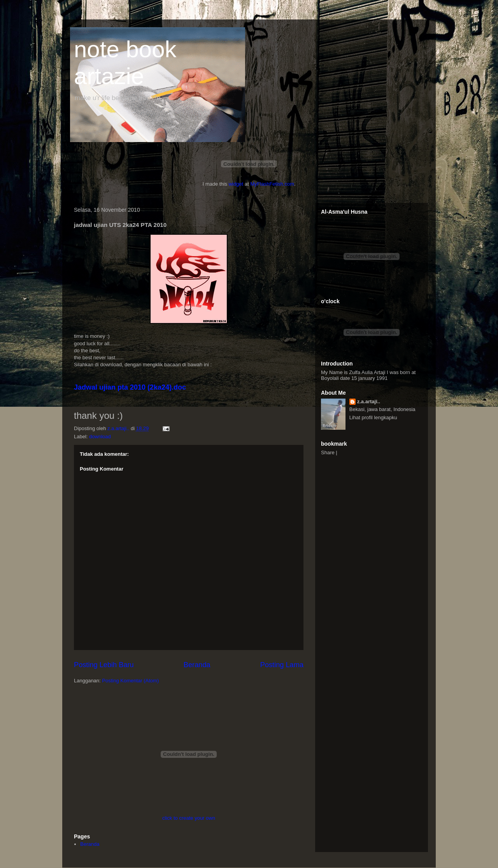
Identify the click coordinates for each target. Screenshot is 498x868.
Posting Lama (282, 665)
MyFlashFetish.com (272, 184)
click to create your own (189, 818)
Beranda (197, 665)
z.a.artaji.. (369, 401)
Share (328, 452)
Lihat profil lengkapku (373, 417)
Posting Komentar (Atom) (130, 681)
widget (236, 184)
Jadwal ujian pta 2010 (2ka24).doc (130, 387)
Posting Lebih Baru (104, 665)
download (100, 437)
